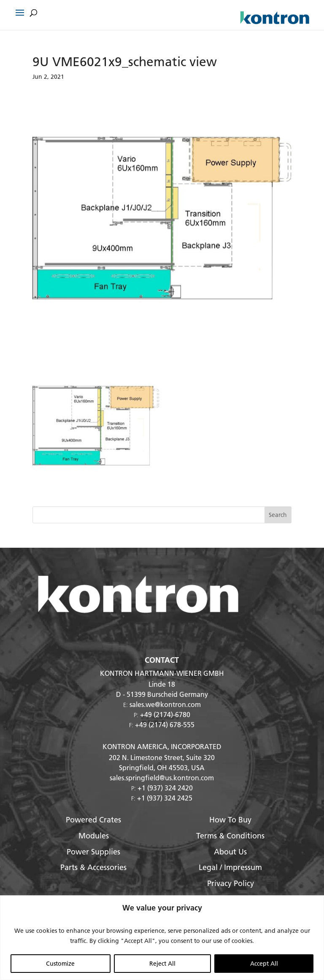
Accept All (264, 964)
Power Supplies (93, 852)
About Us (230, 852)
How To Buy (230, 820)
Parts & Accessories (93, 867)
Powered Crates (93, 820)
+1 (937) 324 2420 (165, 788)
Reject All (162, 964)
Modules (94, 836)
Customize (60, 964)
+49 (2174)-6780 (165, 714)
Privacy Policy (231, 883)
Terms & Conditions (230, 836)
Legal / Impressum (230, 867)
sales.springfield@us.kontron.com (162, 778)
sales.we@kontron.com (165, 704)
